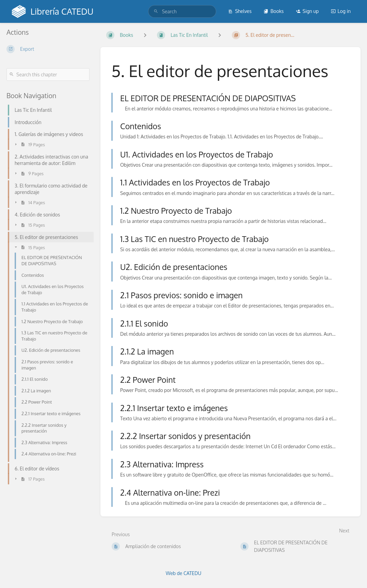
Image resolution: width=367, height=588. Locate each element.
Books (274, 11)
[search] (182, 11)
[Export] (48, 49)
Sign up (307, 11)
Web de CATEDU (184, 573)
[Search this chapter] (48, 74)
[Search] (156, 11)
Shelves (240, 11)
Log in (341, 11)
